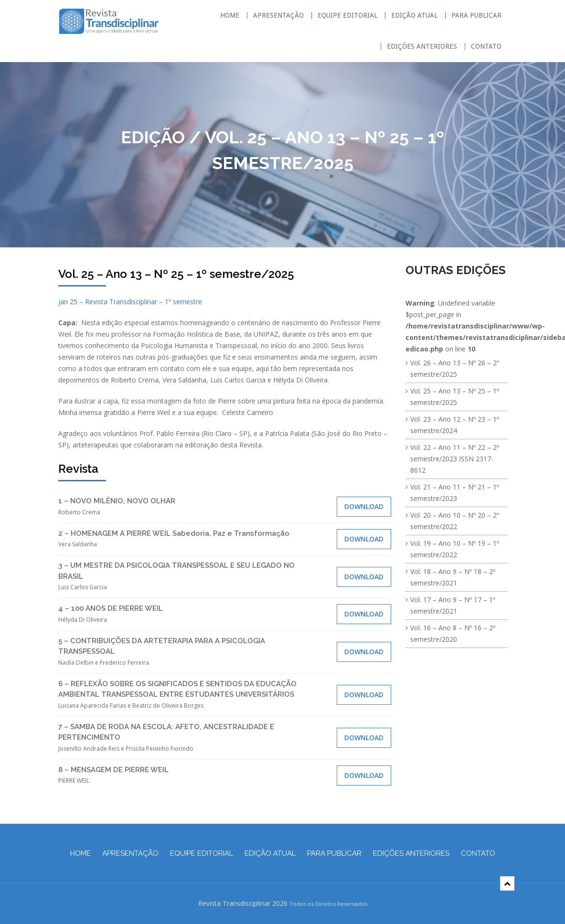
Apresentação (278, 16)
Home (230, 16)
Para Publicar (476, 16)
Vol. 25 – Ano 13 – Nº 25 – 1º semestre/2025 (455, 397)
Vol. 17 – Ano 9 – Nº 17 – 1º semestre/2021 (453, 605)
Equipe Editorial (347, 16)
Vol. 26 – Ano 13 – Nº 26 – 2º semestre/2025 (455, 368)
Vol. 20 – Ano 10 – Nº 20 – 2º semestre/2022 (455, 521)
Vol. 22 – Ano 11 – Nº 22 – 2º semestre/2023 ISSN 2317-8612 (455, 459)
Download (364, 506)
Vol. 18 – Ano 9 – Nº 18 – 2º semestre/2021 (453, 577)
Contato (486, 47)
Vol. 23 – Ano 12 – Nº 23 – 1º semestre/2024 (455, 425)
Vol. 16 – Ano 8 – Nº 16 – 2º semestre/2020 (453, 633)
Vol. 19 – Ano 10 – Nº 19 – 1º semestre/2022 (455, 549)
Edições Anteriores (422, 47)
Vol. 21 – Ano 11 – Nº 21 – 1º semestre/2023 (455, 493)
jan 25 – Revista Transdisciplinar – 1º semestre (130, 302)
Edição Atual (414, 16)
